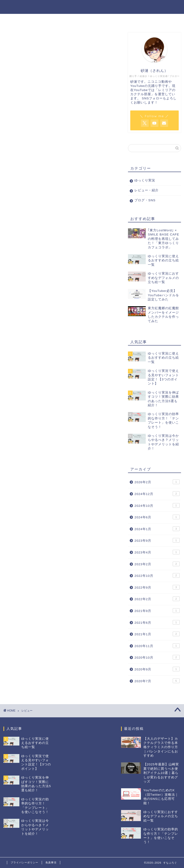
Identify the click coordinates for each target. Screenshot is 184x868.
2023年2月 (157, 564)
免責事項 (51, 862)
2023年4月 (157, 552)
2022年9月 (157, 587)
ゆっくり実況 (103, 7)
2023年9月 (157, 541)
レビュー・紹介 (134, 7)
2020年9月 (157, 669)
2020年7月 (157, 681)
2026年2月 (157, 482)
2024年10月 (157, 505)
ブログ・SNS (165, 7)
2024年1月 (157, 529)
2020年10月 (157, 657)
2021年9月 (157, 611)
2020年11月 (157, 646)
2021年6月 (157, 622)
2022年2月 (157, 599)
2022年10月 (157, 575)
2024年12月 (157, 494)
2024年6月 (157, 517)
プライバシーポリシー (24, 862)
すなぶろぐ (20, 7)
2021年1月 (157, 634)
